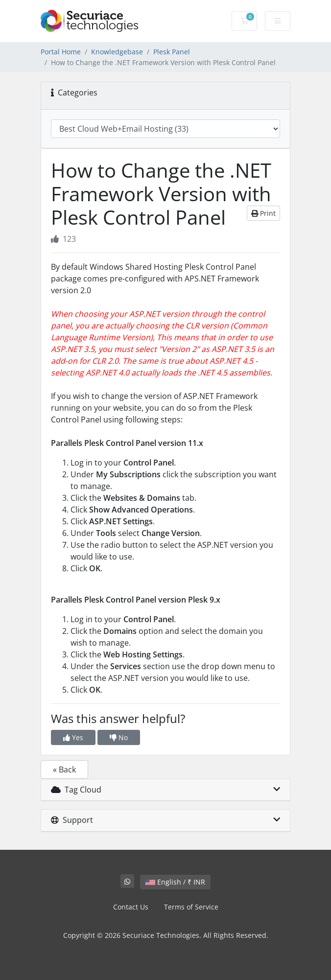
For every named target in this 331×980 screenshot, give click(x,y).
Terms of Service (191, 907)
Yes (73, 737)
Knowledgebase (117, 52)
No (119, 737)
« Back (64, 770)
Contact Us (131, 907)
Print (263, 213)
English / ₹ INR (175, 882)
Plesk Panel (172, 52)
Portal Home (61, 52)
